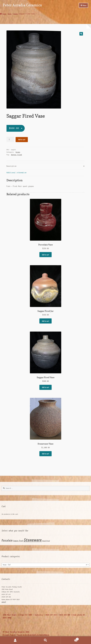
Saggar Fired (17, 155)
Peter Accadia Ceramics (22, 5)
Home (4, 14)
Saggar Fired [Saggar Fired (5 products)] (18, 541)
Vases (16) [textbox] (45, 565)
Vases (15, 14)
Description (12, 166)
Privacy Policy (9, 635)
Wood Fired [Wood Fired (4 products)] (46, 541)
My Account (15, 640)
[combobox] (45, 565)
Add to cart (22, 139)
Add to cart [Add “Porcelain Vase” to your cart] (45, 255)
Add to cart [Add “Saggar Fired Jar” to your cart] (45, 321)
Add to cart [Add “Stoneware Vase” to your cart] (45, 454)
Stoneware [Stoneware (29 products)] (33, 540)
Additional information (17, 173)
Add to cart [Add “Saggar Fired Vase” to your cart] (45, 387)
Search (45, 640)
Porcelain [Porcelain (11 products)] (7, 541)
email (4, 602)
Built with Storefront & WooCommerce (33, 635)
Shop (10, 14)
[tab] (46, 166)
